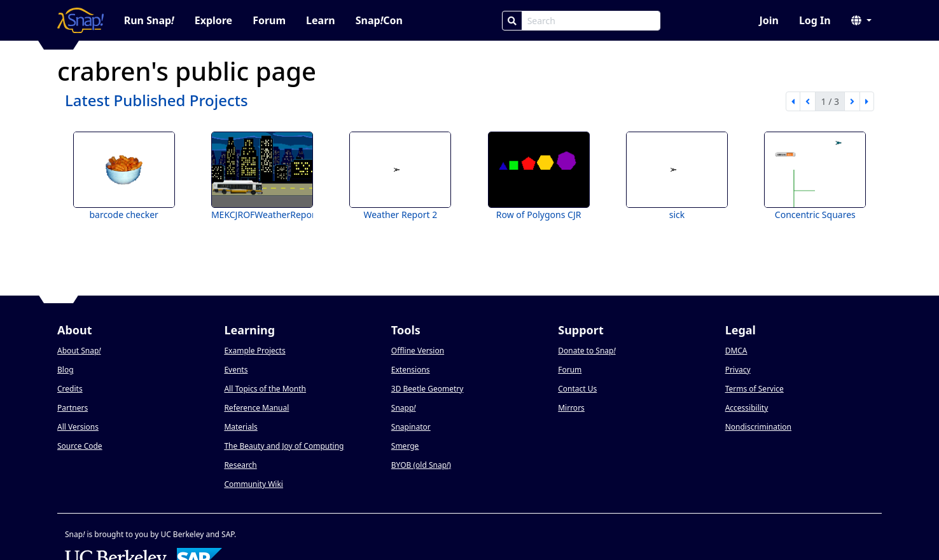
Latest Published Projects (156, 100)
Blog (66, 370)
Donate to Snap (587, 351)
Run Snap (149, 20)
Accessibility (747, 408)
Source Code (80, 446)
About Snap (79, 351)
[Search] (512, 21)
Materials (240, 427)
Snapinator (411, 427)
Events (236, 370)
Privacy (738, 370)
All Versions (78, 427)
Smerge (405, 446)
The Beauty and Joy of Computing (284, 446)
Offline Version (418, 351)
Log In (815, 20)
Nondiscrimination (758, 427)
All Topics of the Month (265, 389)
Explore (213, 20)
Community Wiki (254, 484)
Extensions (411, 370)
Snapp (404, 408)
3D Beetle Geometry (428, 389)
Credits (70, 389)
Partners (73, 408)
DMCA (736, 351)
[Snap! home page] (80, 20)
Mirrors (571, 408)
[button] (861, 20)
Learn (321, 20)
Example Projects (254, 351)
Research (240, 465)
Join (769, 20)
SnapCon (379, 20)
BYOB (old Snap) (421, 465)
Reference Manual (256, 408)
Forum (269, 20)
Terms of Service (755, 389)
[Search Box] (591, 21)
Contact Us (577, 389)
